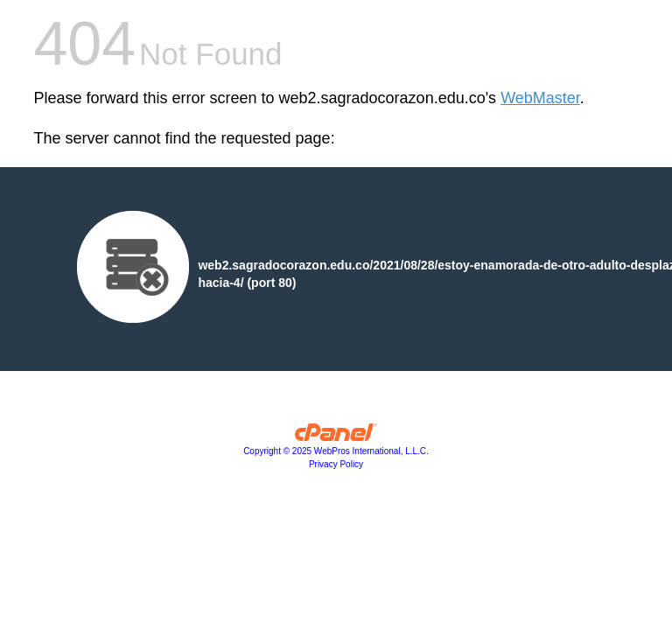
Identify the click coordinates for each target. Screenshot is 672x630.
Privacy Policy (336, 464)
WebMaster (540, 98)
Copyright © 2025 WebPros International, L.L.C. (336, 451)
